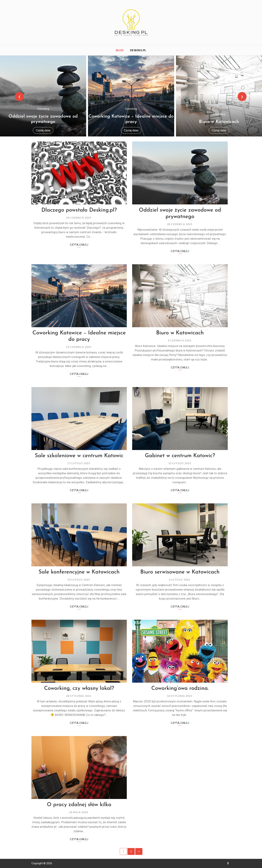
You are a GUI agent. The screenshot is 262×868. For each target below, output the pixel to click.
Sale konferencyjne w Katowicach (79, 572)
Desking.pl (138, 50)
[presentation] (25, 97)
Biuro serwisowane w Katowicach (180, 572)
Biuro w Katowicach (219, 122)
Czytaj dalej (43, 130)
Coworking (43, 109)
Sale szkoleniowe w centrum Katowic (79, 456)
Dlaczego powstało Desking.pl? (79, 210)
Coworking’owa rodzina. (180, 688)
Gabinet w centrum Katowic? (180, 456)
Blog (120, 50)
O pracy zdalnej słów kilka (79, 805)
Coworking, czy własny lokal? (79, 688)
